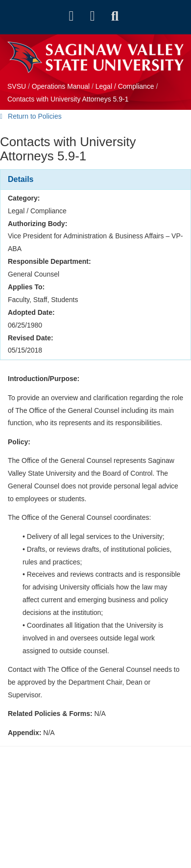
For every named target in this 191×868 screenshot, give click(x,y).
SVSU (17, 86)
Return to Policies (31, 116)
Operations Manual (61, 86)
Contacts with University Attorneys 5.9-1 (68, 99)
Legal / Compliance (125, 86)
